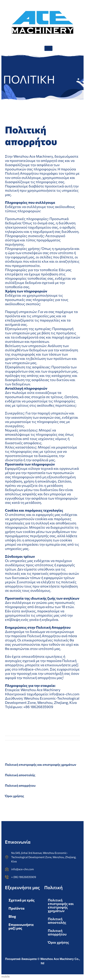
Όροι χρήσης (14, 796)
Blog (12, 916)
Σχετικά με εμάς (22, 900)
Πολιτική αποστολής (20, 775)
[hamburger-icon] (48, 48)
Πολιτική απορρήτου (20, 785)
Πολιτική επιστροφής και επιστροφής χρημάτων (41, 765)
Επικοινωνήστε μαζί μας (21, 926)
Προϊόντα (17, 908)
